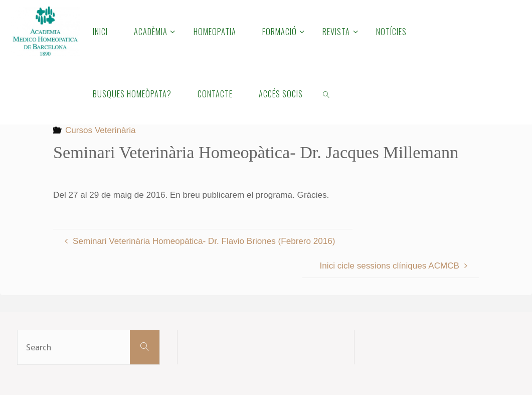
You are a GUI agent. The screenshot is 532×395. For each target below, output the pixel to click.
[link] (327, 93)
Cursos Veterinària (101, 130)
